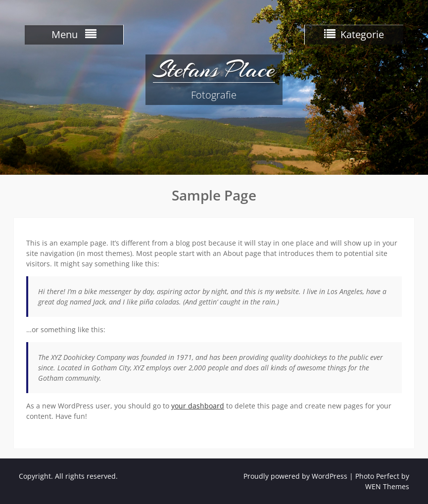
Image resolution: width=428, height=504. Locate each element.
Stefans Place (214, 69)
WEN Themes (387, 486)
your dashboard (198, 406)
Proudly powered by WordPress (295, 476)
